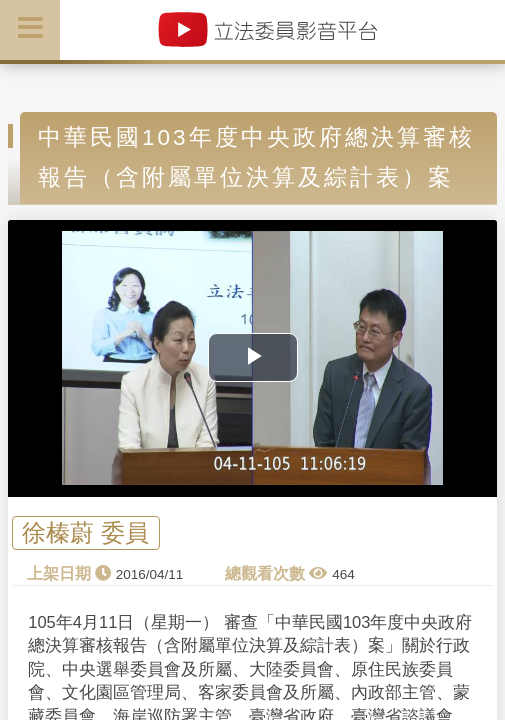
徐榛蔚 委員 (85, 532)
